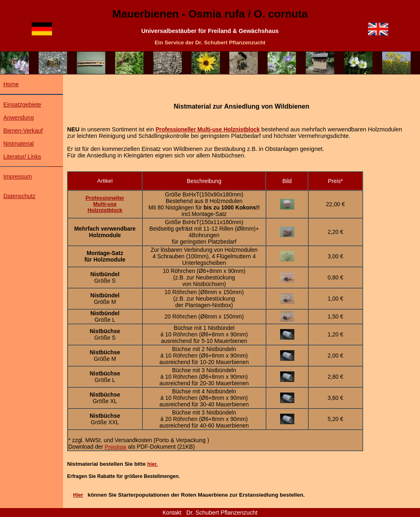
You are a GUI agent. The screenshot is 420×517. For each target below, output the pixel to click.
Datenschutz (19, 196)
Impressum (17, 177)
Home (11, 84)
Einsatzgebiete (22, 105)
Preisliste (115, 447)
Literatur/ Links (22, 157)
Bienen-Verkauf (23, 131)
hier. (152, 464)
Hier (78, 495)
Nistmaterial (18, 144)
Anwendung (18, 118)
